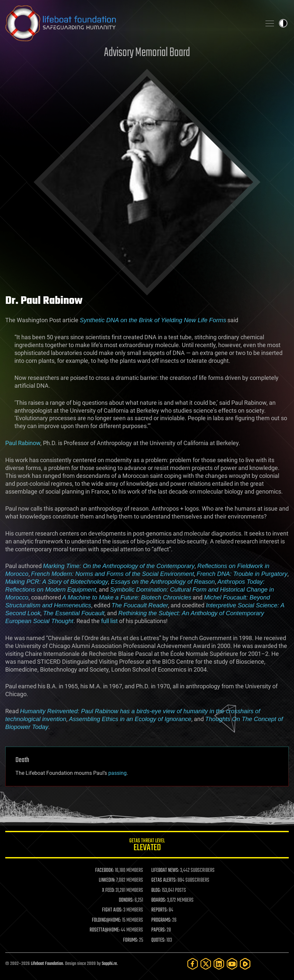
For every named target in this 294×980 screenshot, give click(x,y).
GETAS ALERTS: (164, 880)
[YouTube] (232, 964)
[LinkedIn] (219, 964)
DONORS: (126, 900)
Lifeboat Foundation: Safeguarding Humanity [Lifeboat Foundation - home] (131, 23)
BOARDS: (159, 900)
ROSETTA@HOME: (105, 930)
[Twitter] (206, 964)
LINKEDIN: (107, 880)
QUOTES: (158, 940)
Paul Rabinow (23, 443)
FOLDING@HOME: (106, 920)
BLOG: (156, 891)
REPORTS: (159, 910)
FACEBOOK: (105, 871)
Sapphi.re (109, 964)
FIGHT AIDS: (112, 910)
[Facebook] (193, 964)
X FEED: (108, 891)
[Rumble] (245, 964)
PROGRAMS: (161, 920)
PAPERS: (158, 930)
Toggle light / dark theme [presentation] (283, 23)
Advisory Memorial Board (147, 53)
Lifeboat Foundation (47, 964)
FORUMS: (131, 940)
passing (117, 773)
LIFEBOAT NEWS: (165, 871)
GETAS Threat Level (147, 846)
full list (109, 621)
